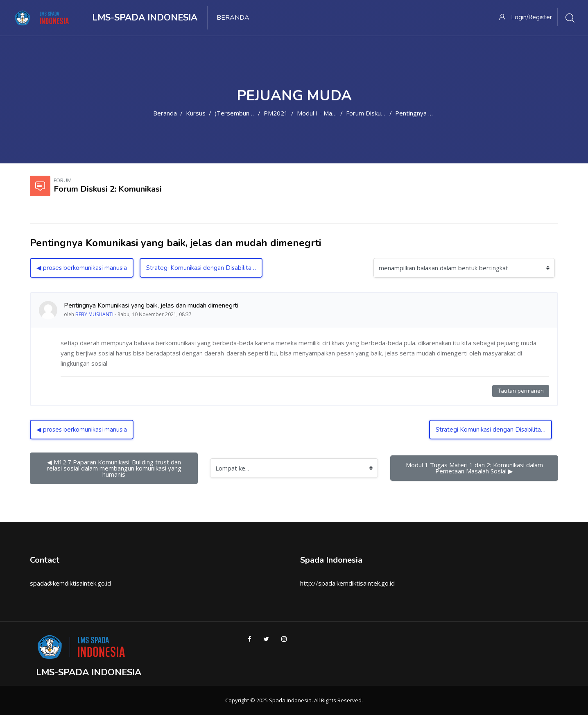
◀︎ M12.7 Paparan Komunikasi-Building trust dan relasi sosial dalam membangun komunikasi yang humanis (115, 468)
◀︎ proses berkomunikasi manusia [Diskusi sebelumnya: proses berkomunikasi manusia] (82, 268)
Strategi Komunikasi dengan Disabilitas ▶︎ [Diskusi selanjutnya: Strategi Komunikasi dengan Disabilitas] (204, 268)
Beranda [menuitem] (233, 18)
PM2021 (276, 113)
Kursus (196, 113)
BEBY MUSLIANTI (94, 314)
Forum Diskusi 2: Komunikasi (386, 113)
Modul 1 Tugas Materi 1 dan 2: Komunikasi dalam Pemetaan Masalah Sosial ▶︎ (475, 468)
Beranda (165, 113)
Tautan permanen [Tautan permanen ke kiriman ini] (521, 391)
